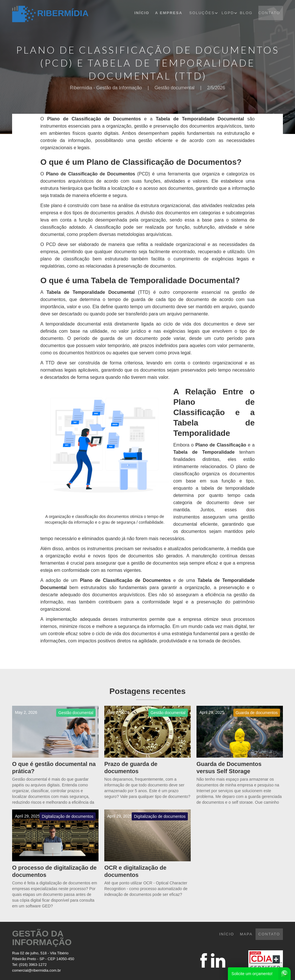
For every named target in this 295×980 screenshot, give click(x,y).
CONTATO (269, 13)
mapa (246, 934)
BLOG (246, 13)
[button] (205, 13)
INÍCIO (227, 934)
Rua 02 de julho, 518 (29, 953)
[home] (50, 14)
